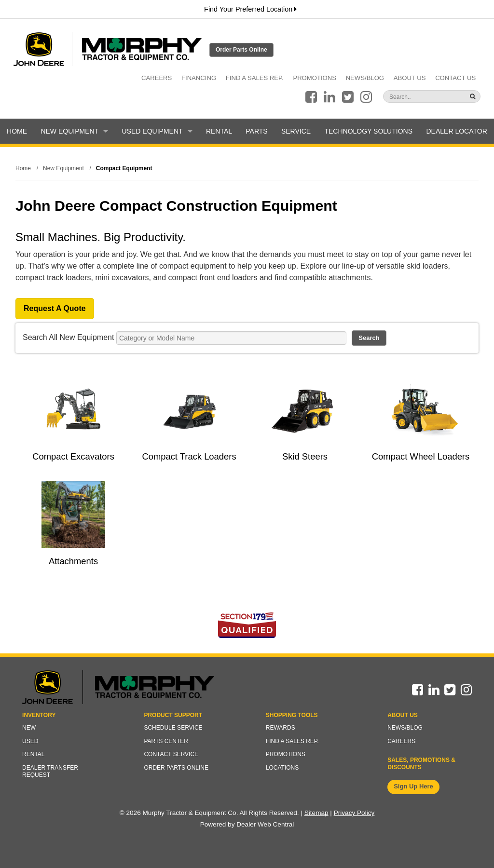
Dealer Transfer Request (50, 772)
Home (17, 131)
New (29, 728)
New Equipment (74, 131)
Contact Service (171, 754)
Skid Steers (305, 456)
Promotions (315, 78)
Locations (282, 768)
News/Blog (365, 78)
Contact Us (455, 78)
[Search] (413, 97)
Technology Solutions (368, 131)
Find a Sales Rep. (255, 78)
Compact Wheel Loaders (421, 456)
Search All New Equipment (68, 337)
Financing (199, 78)
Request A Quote (55, 308)
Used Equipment (157, 131)
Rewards (281, 728)
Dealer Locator (456, 131)
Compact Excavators (73, 456)
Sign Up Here (413, 786)
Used (30, 741)
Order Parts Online (241, 50)
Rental (219, 131)
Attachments (73, 561)
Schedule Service (173, 728)
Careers (157, 78)
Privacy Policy (354, 813)
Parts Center (166, 741)
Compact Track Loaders (189, 456)
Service (296, 131)
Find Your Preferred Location (250, 9)
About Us (410, 78)
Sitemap (316, 813)
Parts (256, 131)
